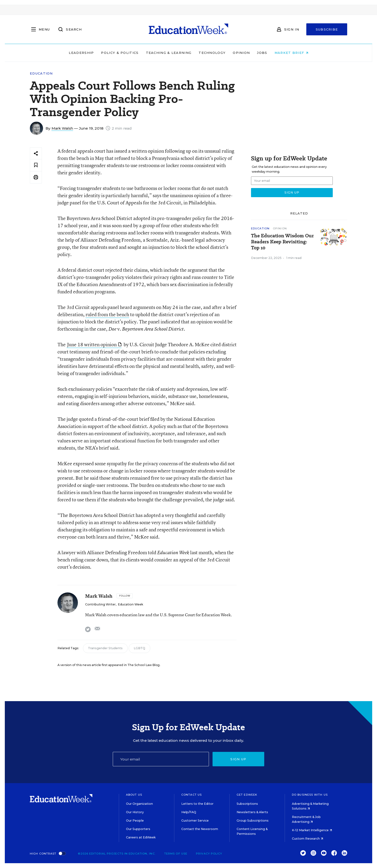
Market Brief (291, 53)
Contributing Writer (100, 604)
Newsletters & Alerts (252, 812)
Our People (135, 821)
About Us (134, 795)
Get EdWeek (247, 795)
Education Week (130, 604)
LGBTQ (139, 648)
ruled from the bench (107, 314)
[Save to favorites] (36, 165)
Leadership (81, 53)
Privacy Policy (209, 854)
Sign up (238, 759)
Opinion (241, 53)
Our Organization (139, 804)
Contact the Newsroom (200, 829)
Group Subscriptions (253, 821)
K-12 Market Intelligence (312, 830)
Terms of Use (176, 854)
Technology (212, 53)
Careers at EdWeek (141, 837)
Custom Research (308, 839)
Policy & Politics (120, 53)
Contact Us (192, 795)
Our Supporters (138, 829)
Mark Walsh (62, 128)
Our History (135, 812)
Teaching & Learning (169, 53)
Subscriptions (247, 804)
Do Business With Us (310, 795)
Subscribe (327, 29)
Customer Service (195, 821)
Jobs (262, 53)
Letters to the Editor (197, 804)
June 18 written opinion (94, 344)
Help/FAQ (189, 812)
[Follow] (125, 596)
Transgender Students (105, 648)
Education (41, 73)
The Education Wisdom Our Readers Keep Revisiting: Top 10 (282, 242)
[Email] (161, 759)
